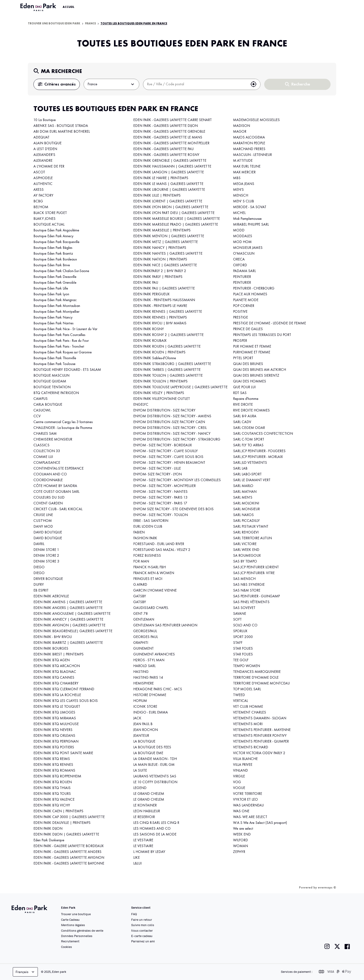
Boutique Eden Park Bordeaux (55, 260)
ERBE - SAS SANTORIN (151, 521)
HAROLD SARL (144, 666)
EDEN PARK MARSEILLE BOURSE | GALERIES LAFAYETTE (177, 219)
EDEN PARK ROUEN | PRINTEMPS (159, 352)
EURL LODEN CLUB (148, 527)
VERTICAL (240, 701)
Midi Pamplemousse (247, 219)
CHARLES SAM (45, 434)
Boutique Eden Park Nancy (53, 318)
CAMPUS (41, 399)
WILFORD (240, 840)
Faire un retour (142, 920)
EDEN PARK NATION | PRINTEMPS (160, 260)
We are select (243, 829)
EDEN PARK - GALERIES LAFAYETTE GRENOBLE (169, 132)
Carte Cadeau (70, 920)
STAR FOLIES (243, 649)
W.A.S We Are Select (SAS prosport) (260, 823)
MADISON (242, 126)
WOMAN (240, 846)
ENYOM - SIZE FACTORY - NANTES (160, 492)
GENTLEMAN (144, 620)
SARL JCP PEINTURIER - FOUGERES (259, 451)
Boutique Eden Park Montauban (57, 306)
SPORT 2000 (243, 637)
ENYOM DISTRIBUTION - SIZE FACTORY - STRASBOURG (177, 440)
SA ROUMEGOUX (247, 556)
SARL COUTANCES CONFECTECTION (263, 434)
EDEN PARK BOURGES (51, 649)
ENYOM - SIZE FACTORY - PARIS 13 (160, 498)
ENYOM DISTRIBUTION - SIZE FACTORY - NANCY (172, 434)
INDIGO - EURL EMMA (151, 713)
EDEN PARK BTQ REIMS (52, 759)
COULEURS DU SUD (49, 498)
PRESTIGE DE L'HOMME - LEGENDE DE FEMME (270, 323)
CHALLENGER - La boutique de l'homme (63, 428)
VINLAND (240, 771)
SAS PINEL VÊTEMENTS (251, 602)
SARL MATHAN (245, 492)
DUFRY (39, 585)
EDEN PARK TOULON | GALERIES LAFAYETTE (168, 376)
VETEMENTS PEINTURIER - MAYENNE (262, 730)
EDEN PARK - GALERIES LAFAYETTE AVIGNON (69, 858)
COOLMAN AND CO (50, 474)
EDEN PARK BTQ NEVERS (53, 730)
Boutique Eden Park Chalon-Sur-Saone (61, 271)
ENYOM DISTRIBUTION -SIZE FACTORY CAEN (169, 422)
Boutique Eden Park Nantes (53, 323)
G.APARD (140, 585)
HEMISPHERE (143, 684)
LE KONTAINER (145, 806)
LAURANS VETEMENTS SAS (155, 776)
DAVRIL (39, 544)
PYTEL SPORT (243, 358)
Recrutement (70, 941)
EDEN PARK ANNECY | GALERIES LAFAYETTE (68, 620)
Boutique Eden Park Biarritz (53, 254)
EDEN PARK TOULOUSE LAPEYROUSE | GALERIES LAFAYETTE (180, 387)
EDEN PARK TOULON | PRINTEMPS (160, 381)
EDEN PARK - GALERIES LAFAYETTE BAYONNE (69, 864)
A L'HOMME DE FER (49, 167)
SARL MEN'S (243, 498)
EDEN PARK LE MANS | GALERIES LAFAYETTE (168, 184)
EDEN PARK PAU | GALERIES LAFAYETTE (164, 289)
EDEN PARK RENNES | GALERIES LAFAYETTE (168, 312)
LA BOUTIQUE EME (148, 753)
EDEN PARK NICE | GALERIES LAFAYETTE (165, 265)
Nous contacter (142, 931)
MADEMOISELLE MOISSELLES (256, 120)
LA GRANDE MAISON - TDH (155, 759)
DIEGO (39, 567)
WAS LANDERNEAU (248, 806)
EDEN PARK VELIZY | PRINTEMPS (159, 393)
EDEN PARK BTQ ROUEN (53, 782)
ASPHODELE (43, 178)
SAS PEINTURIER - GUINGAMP (256, 596)
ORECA (239, 260)
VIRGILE (239, 776)
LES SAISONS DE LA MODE (155, 835)
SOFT (237, 620)
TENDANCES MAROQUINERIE (257, 672)
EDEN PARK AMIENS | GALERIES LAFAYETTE (68, 602)
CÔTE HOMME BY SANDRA (55, 486)
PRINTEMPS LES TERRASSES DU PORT (262, 335)
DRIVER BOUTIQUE (48, 579)
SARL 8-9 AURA (245, 416)
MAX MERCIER (244, 172)
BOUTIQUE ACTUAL (49, 225)
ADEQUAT (41, 138)
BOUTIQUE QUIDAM (50, 381)
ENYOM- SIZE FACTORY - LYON (158, 474)
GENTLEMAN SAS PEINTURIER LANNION (165, 625)
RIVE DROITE (243, 405)
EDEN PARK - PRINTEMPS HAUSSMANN (164, 300)
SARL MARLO (243, 486)
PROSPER (240, 341)
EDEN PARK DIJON (48, 829)
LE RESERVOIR (144, 817)
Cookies (67, 947)
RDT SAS (240, 393)
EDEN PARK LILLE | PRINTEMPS (157, 196)
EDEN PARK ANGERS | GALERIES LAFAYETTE (68, 608)
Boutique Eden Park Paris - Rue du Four (61, 341)
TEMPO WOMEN (247, 666)
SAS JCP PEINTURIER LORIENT (256, 567)
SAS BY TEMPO (245, 562)
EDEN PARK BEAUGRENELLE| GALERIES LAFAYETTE (73, 631)
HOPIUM (140, 701)
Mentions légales (73, 925)
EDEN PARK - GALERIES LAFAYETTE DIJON (166, 126)
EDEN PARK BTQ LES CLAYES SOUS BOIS (66, 701)
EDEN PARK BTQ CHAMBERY (56, 684)
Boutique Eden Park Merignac (55, 300)
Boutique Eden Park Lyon (51, 294)
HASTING (141, 672)
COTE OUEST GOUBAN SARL (56, 492)
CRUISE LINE (43, 515)
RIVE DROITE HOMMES (251, 411)
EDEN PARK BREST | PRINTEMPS (58, 654)
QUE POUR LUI (244, 387)
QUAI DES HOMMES (250, 381)
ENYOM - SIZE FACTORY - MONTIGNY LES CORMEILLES (177, 480)
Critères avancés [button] (57, 84)
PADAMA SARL (244, 271)
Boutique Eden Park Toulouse (54, 364)
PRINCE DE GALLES (248, 329)
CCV (37, 416)
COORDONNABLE (48, 480)
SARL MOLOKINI (246, 503)
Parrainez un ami (143, 941)
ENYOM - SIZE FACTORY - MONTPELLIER (164, 486)
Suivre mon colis (143, 925)
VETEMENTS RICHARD (251, 747)
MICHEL (239, 213)
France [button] (111, 84)
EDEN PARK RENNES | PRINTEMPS (160, 318)
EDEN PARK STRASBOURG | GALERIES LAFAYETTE (172, 364)
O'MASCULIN (244, 254)
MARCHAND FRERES (249, 149)
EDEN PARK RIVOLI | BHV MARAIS (160, 323)
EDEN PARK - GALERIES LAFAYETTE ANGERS (67, 852)
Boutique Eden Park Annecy (53, 236)
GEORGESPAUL (145, 631)
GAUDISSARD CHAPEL (151, 608)
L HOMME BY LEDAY (149, 852)
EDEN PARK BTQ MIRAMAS (55, 718)
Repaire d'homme (246, 399)
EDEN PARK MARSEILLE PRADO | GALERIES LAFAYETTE (176, 225)
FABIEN (139, 533)
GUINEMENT (143, 649)
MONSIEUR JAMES (248, 248)
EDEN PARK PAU (146, 283)
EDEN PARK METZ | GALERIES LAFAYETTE (166, 242)
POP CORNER (244, 306)
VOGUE (239, 788)
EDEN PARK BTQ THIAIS (52, 788)
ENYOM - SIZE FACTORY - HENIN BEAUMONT (169, 463)
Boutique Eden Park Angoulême (56, 230)
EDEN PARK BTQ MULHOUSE (56, 724)
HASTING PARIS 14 (148, 678)
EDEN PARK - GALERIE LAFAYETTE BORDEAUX (68, 846)
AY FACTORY (43, 196)
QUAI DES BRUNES (248, 364)
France (90, 24)
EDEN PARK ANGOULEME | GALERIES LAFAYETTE (72, 614)
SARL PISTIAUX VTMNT (251, 527)
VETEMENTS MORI (248, 724)
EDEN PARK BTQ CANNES (54, 678)
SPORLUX (240, 631)
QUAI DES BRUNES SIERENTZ (256, 376)
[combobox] (195, 84)
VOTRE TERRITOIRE (248, 794)
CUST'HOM (43, 521)
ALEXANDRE (43, 161)
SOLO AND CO (245, 625)
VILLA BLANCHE (245, 759)
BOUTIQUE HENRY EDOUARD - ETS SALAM (67, 370)
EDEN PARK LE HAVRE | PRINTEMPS (161, 178)
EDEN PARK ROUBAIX (150, 341)
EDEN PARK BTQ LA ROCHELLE (57, 695)
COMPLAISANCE (47, 463)
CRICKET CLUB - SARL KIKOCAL (58, 509)
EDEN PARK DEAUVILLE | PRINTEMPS (62, 823)
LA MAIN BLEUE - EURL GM (154, 765)
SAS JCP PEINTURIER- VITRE (254, 573)
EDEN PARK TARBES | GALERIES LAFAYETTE (167, 370)
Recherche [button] (297, 84)
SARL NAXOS (243, 515)
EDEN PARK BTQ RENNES (53, 765)
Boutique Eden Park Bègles (53, 248)
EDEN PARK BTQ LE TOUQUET (57, 707)
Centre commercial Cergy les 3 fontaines (63, 422)
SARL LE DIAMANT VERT (252, 480)
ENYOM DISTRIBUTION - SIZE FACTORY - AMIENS (172, 416)
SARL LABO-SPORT (247, 474)
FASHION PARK (145, 538)
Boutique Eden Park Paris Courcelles (59, 335)
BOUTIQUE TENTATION (52, 387)
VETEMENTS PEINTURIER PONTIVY (260, 736)
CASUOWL (42, 411)
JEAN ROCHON (146, 730)
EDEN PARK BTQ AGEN (52, 660)
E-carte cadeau (142, 936)
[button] (253, 84)
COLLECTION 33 (47, 451)
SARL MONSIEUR (246, 509)
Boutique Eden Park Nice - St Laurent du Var (65, 329)
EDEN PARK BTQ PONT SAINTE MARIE (63, 753)
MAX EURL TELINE (247, 167)
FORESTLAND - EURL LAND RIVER (159, 544)
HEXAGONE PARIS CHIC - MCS (158, 689)
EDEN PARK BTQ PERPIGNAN (56, 742)
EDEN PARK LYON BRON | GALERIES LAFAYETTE (171, 207)
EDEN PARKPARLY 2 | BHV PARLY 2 (160, 271)
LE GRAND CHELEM (149, 794)
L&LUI (137, 864)
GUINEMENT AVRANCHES (154, 654)
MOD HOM (242, 242)
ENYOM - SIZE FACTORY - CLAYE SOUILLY (166, 451)
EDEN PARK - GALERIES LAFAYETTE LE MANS (168, 138)
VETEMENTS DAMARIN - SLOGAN (260, 718)
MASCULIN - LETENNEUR (252, 155)
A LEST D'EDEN (45, 149)
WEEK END (242, 835)
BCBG (38, 201)
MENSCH (241, 196)
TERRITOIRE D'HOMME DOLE (256, 678)
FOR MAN (141, 562)
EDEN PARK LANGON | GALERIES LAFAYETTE (169, 172)
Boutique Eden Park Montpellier (56, 312)
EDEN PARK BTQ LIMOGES (54, 713)
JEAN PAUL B (143, 724)
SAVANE (240, 614)
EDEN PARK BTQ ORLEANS (54, 736)
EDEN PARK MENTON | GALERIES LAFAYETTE (169, 236)
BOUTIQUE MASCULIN (51, 376)
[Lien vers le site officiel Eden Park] (39, 7)
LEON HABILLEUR (147, 811)
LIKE (136, 858)
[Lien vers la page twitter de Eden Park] (337, 946)
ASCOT (39, 172)
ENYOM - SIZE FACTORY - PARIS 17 (160, 503)
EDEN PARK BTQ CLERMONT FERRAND (64, 689)
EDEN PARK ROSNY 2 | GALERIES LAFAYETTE (168, 335)
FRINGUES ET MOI (148, 579)
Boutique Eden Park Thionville (55, 358)
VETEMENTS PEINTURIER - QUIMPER (261, 742)
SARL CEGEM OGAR (249, 428)
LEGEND (140, 788)
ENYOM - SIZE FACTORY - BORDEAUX (162, 445)
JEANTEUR (141, 736)
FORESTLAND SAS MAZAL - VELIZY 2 (162, 550)
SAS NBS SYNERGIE (249, 585)
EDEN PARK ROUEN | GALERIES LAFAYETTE (167, 347)
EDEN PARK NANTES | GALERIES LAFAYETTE (168, 254)
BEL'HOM (41, 207)
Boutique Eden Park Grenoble (55, 283)
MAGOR (240, 132)
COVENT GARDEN (48, 503)
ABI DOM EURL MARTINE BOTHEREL (62, 132)
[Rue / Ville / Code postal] (195, 84)
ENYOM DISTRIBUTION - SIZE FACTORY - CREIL (170, 428)
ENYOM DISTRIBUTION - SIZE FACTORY (164, 411)
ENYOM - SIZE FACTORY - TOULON (161, 515)
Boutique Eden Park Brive (52, 265)
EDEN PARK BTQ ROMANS (54, 771)
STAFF (238, 643)
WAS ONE (241, 811)
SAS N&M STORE (247, 591)
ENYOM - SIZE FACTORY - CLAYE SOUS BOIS (168, 457)
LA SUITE (140, 771)
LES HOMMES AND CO (152, 829)
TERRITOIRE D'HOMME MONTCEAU (261, 684)
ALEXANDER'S (44, 155)
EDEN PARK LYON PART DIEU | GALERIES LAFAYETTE (174, 213)
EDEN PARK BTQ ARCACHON (57, 666)
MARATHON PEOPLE (249, 143)
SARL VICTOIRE (245, 544)
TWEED (239, 695)
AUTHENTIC (43, 184)
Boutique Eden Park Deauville (55, 277)
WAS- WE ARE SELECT (250, 817)
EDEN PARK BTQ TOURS (52, 794)
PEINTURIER (242, 277)
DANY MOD (43, 527)
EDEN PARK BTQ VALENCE (54, 800)
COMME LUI (43, 457)
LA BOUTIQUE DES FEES (152, 747)
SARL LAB (240, 469)
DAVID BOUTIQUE (48, 533)
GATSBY (140, 596)
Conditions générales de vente (82, 931)
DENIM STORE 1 (46, 550)
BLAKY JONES (44, 219)
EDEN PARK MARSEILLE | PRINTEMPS (162, 230)
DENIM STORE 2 (46, 556)
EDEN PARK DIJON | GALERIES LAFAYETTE (66, 835)
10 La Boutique (45, 120)
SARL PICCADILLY (246, 521)
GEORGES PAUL (146, 637)
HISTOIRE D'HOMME (150, 695)
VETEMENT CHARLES (250, 713)
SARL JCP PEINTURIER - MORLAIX (258, 457)
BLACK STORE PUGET (50, 213)
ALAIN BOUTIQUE (47, 143)
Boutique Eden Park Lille (51, 289)
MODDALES (243, 236)
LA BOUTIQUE (144, 742)
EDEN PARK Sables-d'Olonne (155, 358)
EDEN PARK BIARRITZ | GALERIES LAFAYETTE (68, 643)
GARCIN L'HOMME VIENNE (155, 591)
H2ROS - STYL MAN (149, 660)
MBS (237, 178)
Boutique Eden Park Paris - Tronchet (59, 347)
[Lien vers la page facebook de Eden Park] (347, 946)
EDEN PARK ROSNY (149, 329)
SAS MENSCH (244, 579)
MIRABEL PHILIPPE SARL (251, 225)
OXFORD (240, 265)
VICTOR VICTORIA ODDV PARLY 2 (259, 753)
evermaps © (327, 888)
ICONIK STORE (145, 707)
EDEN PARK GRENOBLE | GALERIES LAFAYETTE (170, 161)
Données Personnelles (77, 936)
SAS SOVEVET (244, 608)
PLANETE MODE (246, 300)
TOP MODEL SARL (247, 689)
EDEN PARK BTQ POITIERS (54, 747)
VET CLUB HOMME (248, 707)
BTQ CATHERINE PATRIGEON (56, 393)
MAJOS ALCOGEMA (249, 138)
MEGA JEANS (244, 184)
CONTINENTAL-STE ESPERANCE (58, 469)
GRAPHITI (141, 643)
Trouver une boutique (76, 914)
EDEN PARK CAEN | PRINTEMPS (58, 811)
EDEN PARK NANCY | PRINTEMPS (160, 248)
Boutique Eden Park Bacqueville (56, 242)
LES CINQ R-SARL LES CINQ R (156, 823)
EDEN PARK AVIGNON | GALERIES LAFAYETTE (69, 625)
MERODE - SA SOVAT (250, 207)
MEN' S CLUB (244, 201)
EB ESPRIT (41, 591)
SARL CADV (242, 422)
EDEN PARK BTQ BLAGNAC (55, 672)
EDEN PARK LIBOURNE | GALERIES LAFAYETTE (169, 190)
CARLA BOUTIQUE (48, 405)
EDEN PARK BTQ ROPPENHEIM (57, 776)
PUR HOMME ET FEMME (252, 347)
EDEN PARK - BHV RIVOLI (53, 637)
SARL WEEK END (246, 550)
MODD (239, 230)
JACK (137, 718)
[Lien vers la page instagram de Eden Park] (327, 946)
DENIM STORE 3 (46, 562)
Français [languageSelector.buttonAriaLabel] (25, 972)
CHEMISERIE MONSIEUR (53, 440)
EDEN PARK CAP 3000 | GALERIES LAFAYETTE (69, 817)
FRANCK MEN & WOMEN (154, 573)
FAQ (134, 914)
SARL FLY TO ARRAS (248, 445)
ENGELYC (141, 405)
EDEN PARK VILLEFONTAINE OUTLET (162, 399)
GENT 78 (140, 614)
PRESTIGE (240, 318)
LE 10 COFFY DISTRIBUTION (155, 782)
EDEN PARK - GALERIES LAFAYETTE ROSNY (166, 155)
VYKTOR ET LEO (245, 800)
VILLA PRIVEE (243, 765)
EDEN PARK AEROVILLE (51, 596)
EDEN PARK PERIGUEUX (151, 294)
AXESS (39, 190)
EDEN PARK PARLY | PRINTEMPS (158, 277)
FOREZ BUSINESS (147, 556)
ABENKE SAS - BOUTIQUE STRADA (61, 126)
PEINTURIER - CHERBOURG (254, 289)
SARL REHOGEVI (246, 533)
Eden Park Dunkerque (49, 840)
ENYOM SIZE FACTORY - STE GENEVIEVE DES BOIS (173, 509)
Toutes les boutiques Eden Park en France (134, 24)
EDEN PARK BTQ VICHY (52, 806)
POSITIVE (240, 312)
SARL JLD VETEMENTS (250, 463)
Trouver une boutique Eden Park (54, 24)
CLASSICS (41, 445)
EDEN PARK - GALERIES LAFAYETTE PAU (163, 149)
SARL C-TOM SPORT (249, 440)
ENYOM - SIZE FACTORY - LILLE (157, 469)
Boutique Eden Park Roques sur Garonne (63, 352)
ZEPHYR (239, 852)
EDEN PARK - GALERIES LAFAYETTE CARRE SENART (172, 120)
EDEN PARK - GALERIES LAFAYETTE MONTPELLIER (171, 143)
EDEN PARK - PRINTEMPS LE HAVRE (160, 306)
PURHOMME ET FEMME (252, 352)
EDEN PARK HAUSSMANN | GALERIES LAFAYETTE (172, 167)
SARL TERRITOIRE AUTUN (252, 538)
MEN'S (238, 190)
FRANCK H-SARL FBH (149, 567)
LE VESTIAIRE (143, 840)
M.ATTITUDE (243, 161)
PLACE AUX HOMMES (250, 294)
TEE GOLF (241, 660)
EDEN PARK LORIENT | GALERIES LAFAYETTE (168, 201)
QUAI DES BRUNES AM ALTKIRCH (260, 370)
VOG (237, 782)
